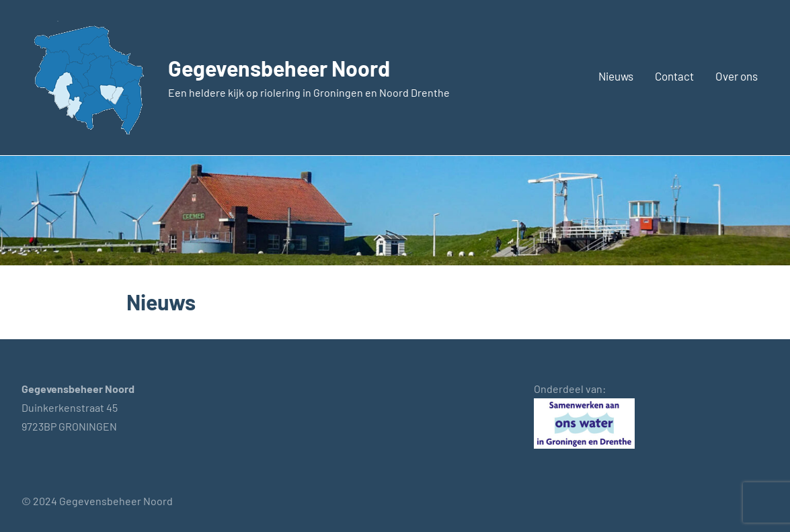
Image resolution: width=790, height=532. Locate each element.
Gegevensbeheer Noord (279, 68)
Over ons (737, 76)
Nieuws (616, 76)
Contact (674, 76)
